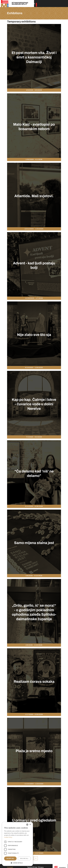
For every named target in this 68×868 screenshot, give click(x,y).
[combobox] (27, 825)
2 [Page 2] (36, 858)
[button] (17, 863)
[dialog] (17, 844)
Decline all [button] (24, 858)
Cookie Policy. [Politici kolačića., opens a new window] (8, 837)
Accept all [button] (10, 858)
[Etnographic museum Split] (15, 3)
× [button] (30, 825)
